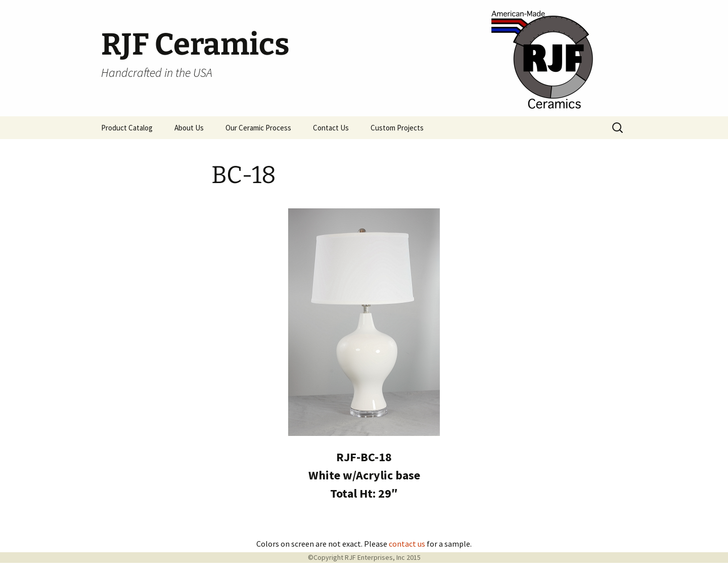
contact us (407, 544)
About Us (189, 128)
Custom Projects (397, 128)
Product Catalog (127, 128)
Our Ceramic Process (258, 128)
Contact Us (331, 128)
